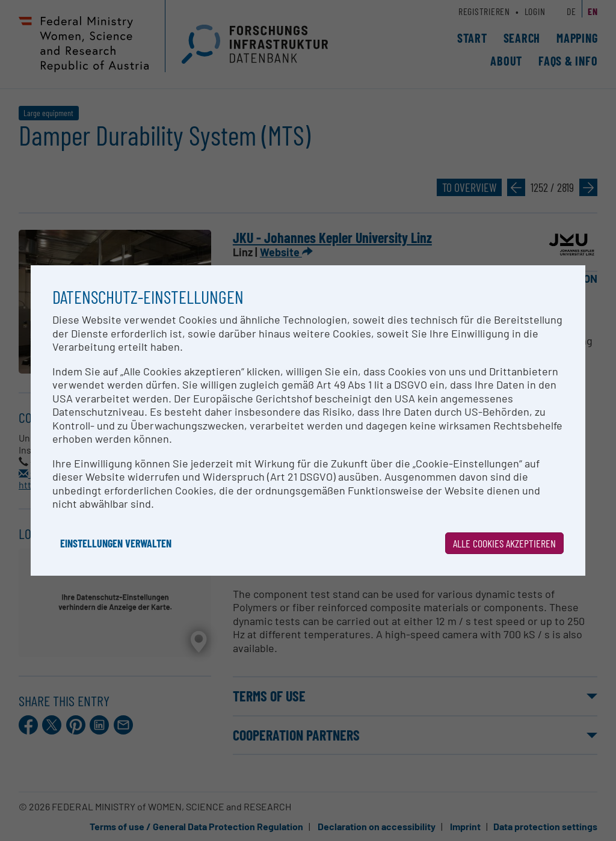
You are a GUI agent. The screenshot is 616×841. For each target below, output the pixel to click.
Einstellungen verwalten (116, 543)
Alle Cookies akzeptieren (504, 543)
